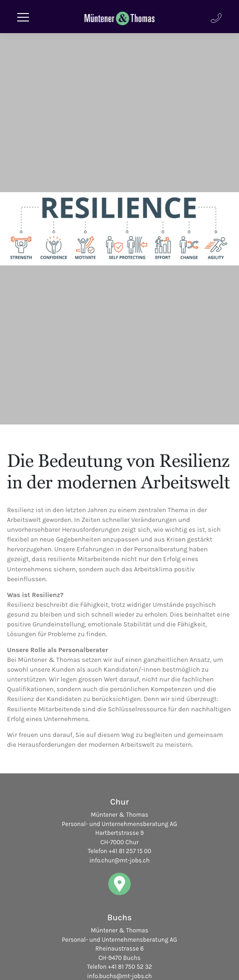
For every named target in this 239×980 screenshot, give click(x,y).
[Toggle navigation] (23, 17)
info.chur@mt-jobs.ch (119, 860)
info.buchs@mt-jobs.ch (120, 976)
